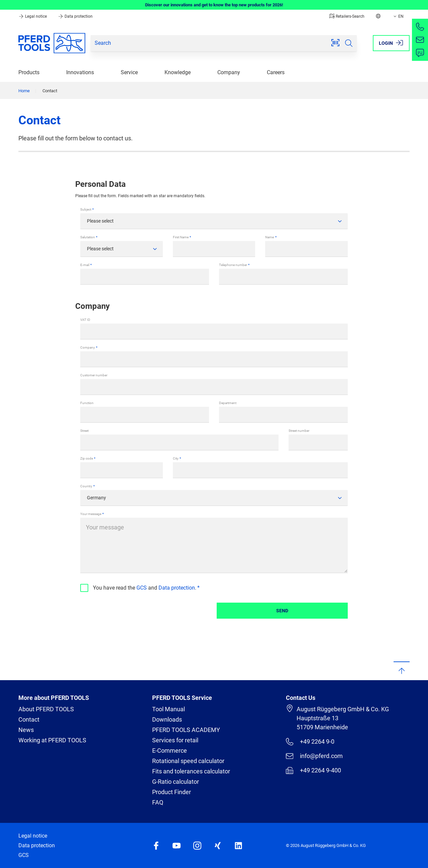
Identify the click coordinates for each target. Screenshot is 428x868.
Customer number (94, 375)
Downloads (167, 719)
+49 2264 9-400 (313, 770)
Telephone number (233, 265)
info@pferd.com (314, 756)
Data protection (75, 16)
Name (270, 237)
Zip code (87, 458)
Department (228, 403)
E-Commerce (170, 751)
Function (87, 403)
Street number (299, 431)
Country (86, 486)
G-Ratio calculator (176, 782)
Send (282, 611)
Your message (91, 514)
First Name (181, 237)
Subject (86, 209)
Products (29, 72)
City (176, 458)
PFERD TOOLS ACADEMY (186, 730)
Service (129, 72)
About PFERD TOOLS (46, 709)
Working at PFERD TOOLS (52, 740)
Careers (276, 72)
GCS (142, 588)
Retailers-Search (347, 16)
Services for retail (175, 740)
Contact (29, 719)
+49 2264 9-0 (310, 742)
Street (84, 431)
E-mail (85, 265)
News (26, 730)
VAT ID (85, 320)
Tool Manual (169, 709)
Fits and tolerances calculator (191, 771)
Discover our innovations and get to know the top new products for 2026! (214, 5)
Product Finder (172, 792)
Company (229, 72)
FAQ (158, 802)
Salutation (88, 237)
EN (398, 16)
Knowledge (178, 72)
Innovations (80, 72)
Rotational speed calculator (188, 761)
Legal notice (33, 16)
